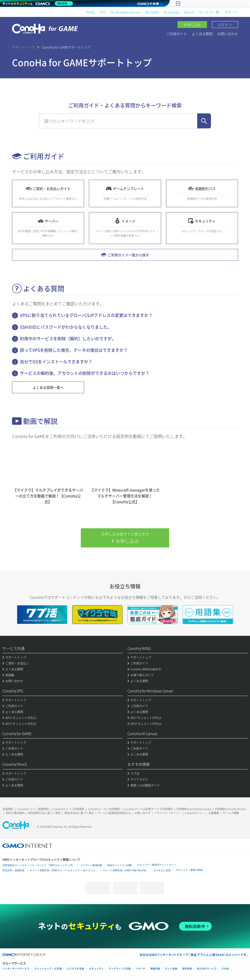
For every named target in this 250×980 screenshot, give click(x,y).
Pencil (189, 12)
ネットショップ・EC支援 (48, 969)
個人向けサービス (207, 969)
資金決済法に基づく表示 (79, 813)
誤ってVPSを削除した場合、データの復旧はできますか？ (74, 350)
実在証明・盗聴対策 (14, 870)
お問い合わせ (228, 34)
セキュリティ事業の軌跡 (189, 870)
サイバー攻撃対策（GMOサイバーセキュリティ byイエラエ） (64, 870)
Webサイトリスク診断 (120, 865)
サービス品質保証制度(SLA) (114, 813)
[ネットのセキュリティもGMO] (38, 3)
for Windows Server (126, 12)
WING (90, 12)
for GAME (152, 12)
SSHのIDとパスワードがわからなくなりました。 (66, 327)
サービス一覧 (209, 12)
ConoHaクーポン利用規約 (104, 809)
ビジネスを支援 (75, 969)
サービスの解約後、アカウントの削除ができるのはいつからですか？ (85, 373)
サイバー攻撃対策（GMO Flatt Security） (126, 870)
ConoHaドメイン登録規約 (33, 809)
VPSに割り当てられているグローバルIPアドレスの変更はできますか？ (86, 315)
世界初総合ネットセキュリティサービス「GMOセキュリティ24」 (39, 865)
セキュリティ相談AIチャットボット (157, 865)
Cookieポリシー (195, 813)
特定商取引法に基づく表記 (44, 813)
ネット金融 (171, 969)
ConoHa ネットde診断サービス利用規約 (148, 809)
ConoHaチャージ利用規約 (69, 809)
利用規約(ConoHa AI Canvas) (194, 809)
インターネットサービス (16, 969)
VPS (103, 12)
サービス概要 (231, 813)
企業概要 (214, 813)
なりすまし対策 (162, 870)
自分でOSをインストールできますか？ (56, 361)
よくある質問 (202, 34)
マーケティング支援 (120, 969)
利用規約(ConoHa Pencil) (230, 809)
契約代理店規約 (15, 813)
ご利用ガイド (177, 34)
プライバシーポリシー (168, 813)
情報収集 (155, 969)
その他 (225, 969)
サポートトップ (23, 47)
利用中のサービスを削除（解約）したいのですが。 (68, 338)
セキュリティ (96, 969)
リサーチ (140, 969)
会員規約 (8, 809)
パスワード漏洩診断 (91, 865)
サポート (231, 12)
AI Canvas (172, 12)
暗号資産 (187, 969)
